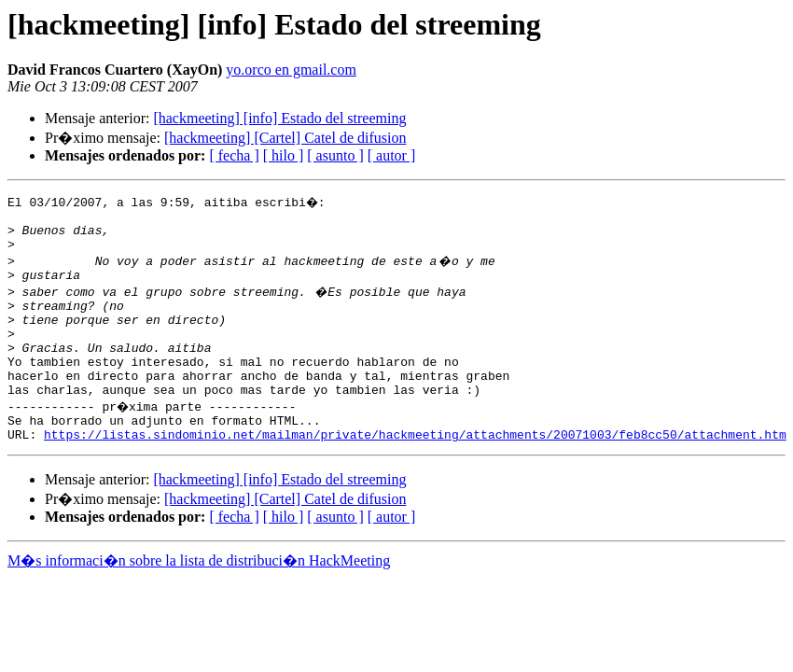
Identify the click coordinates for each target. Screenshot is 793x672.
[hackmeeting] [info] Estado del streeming (279, 118)
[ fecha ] (234, 155)
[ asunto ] (335, 155)
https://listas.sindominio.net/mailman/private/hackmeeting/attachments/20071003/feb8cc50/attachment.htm (415, 470)
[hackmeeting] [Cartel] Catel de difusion (285, 138)
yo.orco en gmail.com (291, 70)
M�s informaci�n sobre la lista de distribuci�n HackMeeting (199, 597)
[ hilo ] (284, 155)
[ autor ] (392, 155)
